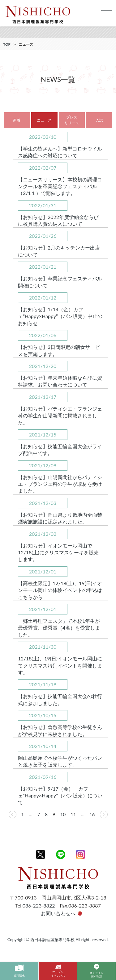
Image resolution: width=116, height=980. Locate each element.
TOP (7, 44)
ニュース (44, 120)
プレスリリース (72, 120)
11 (73, 814)
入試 (99, 120)
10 (63, 814)
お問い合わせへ (58, 913)
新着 (17, 120)
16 (92, 814)
